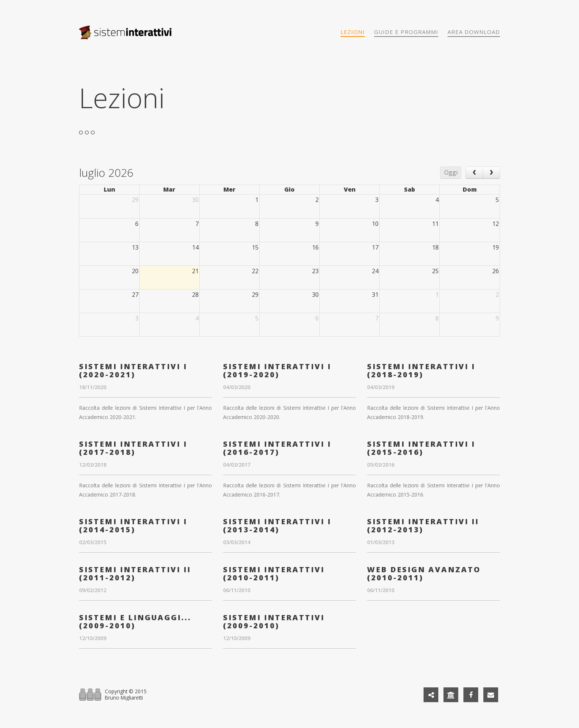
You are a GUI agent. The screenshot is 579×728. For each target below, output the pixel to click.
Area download (474, 32)
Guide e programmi (406, 32)
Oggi (451, 172)
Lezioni (353, 32)
